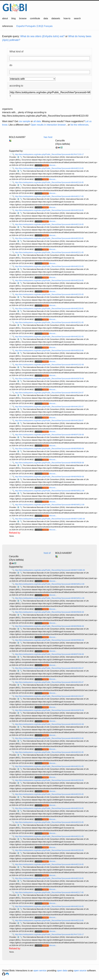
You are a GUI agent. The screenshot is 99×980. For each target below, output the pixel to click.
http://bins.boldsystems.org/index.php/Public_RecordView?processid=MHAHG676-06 (49, 378)
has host (48, 137)
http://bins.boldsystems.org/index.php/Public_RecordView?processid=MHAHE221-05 (49, 252)
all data (37, 121)
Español (21, 26)
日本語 (40, 26)
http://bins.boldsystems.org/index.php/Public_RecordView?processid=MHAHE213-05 (49, 168)
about (5, 18)
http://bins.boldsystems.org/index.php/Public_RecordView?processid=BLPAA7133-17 (49, 154)
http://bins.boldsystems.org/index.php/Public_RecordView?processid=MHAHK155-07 (49, 407)
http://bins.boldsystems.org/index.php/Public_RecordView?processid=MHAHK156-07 (49, 420)
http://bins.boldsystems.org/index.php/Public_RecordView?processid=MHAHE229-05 (49, 308)
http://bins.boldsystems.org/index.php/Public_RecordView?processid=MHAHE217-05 (49, 196)
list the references (79, 125)
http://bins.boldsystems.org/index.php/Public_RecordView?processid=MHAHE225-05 (49, 294)
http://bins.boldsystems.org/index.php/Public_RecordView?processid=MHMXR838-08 (49, 463)
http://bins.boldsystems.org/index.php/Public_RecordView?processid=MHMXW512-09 (50, 505)
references (8, 26)
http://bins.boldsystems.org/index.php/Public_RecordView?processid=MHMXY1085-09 (50, 519)
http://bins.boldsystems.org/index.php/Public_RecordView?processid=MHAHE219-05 (49, 224)
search (77, 18)
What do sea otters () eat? (42, 36)
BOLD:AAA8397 (17, 137)
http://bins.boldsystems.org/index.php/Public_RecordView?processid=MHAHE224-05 (49, 280)
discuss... (53, 165)
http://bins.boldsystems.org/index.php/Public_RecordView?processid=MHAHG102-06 (49, 365)
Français (48, 26)
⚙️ (18, 157)
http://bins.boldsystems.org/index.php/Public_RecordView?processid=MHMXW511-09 (50, 491)
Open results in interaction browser (48, 125)
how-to (67, 18)
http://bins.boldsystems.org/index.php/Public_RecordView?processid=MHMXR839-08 (49, 477)
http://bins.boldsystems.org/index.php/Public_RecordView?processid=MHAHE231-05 (49, 322)
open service (40, 971)
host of (47, 553)
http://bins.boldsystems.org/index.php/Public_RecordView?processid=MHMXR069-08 (49, 449)
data (46, 18)
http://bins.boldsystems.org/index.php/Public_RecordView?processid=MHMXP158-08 (49, 435)
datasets (56, 18)
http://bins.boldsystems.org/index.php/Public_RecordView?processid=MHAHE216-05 (49, 182)
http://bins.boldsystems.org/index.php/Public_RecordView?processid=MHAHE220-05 (49, 238)
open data (62, 971)
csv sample (24, 121)
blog (14, 18)
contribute (35, 18)
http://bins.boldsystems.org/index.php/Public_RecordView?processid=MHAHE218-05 (49, 210)
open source (80, 971)
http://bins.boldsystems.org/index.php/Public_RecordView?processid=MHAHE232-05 (49, 337)
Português (30, 26)
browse (23, 18)
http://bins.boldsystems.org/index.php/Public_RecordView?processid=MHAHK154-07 (49, 393)
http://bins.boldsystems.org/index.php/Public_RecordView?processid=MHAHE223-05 (49, 266)
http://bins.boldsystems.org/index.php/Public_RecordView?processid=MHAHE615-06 (49, 350)
